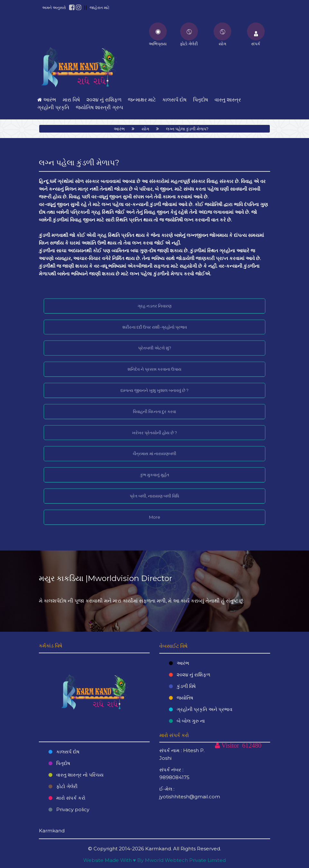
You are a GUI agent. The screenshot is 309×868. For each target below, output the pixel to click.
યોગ (145, 129)
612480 (252, 745)
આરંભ (119, 129)
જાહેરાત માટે (100, 8)
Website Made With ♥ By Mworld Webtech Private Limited (154, 860)
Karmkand (158, 849)
